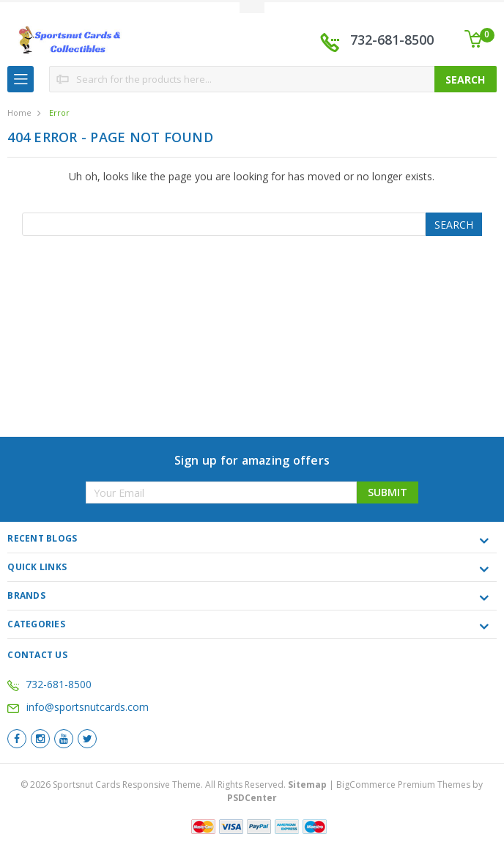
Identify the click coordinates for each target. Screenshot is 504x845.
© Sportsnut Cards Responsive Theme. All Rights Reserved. (175, 785)
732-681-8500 (392, 40)
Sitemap (307, 785)
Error (59, 112)
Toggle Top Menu (252, 8)
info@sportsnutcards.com (78, 707)
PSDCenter (252, 798)
